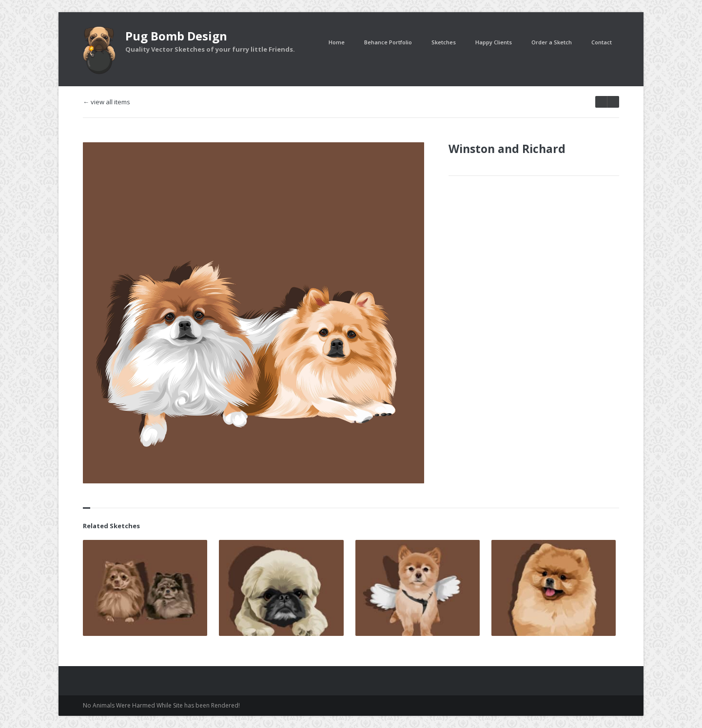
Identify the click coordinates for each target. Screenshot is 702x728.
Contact (602, 42)
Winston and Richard (507, 149)
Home (337, 42)
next (601, 102)
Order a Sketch (552, 42)
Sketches (444, 42)
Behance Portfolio (388, 42)
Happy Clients (494, 42)
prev (613, 102)
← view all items (107, 102)
